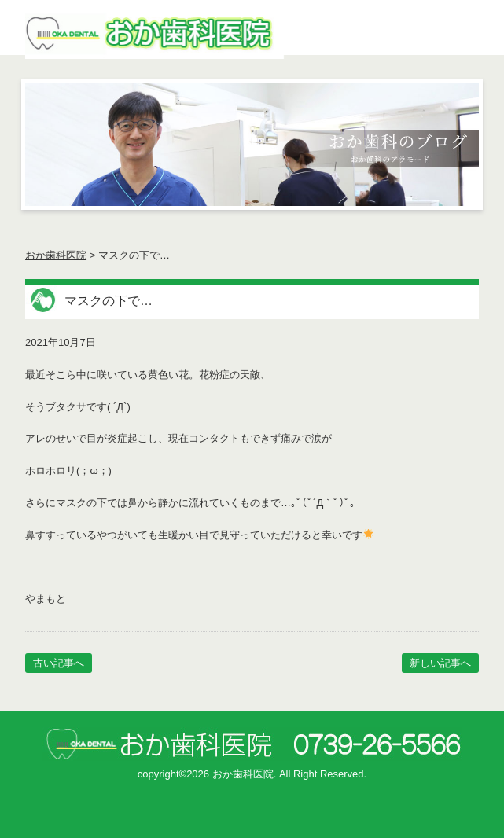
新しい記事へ (440, 663)
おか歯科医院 (56, 255)
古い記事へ (59, 663)
